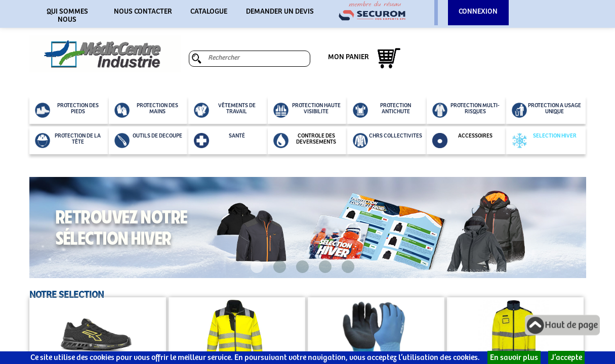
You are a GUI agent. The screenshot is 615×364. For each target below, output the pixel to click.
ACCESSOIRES (462, 141)
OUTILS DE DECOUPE (148, 141)
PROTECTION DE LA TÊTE (68, 141)
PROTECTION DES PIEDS (67, 110)
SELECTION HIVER (544, 141)
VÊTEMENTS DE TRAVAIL (225, 110)
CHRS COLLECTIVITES (388, 141)
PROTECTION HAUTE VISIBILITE (307, 110)
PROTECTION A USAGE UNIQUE (547, 110)
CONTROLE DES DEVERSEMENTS (305, 141)
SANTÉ (219, 141)
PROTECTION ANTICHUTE (382, 110)
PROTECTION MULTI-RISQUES (466, 110)
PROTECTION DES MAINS (146, 110)
